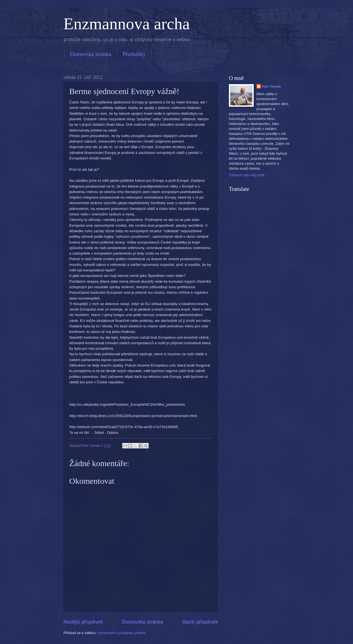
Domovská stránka (91, 54)
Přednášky (134, 54)
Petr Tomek (272, 86)
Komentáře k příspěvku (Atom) (122, 633)
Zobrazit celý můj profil (247, 175)
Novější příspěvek (83, 622)
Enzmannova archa (127, 24)
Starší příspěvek (200, 622)
